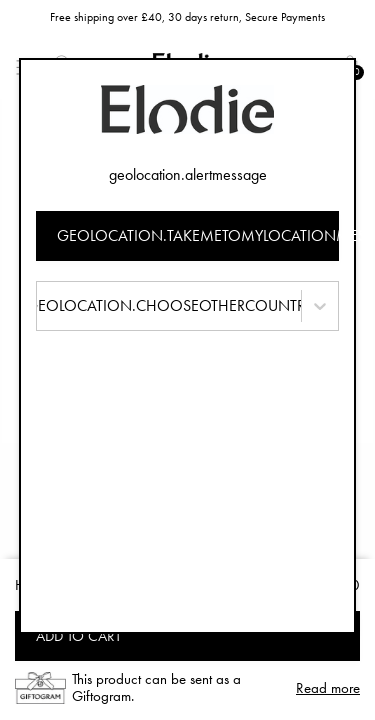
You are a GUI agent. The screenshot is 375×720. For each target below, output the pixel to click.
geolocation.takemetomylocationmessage (198, 235)
